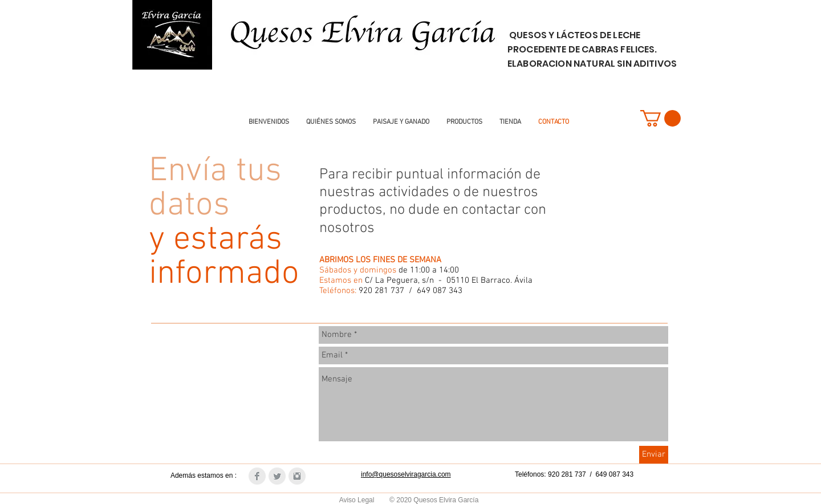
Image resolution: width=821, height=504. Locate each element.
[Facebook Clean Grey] (257, 476)
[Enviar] (654, 455)
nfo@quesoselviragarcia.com (407, 474)
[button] (661, 118)
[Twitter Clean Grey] (277, 476)
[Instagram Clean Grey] (297, 476)
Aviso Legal (358, 500)
